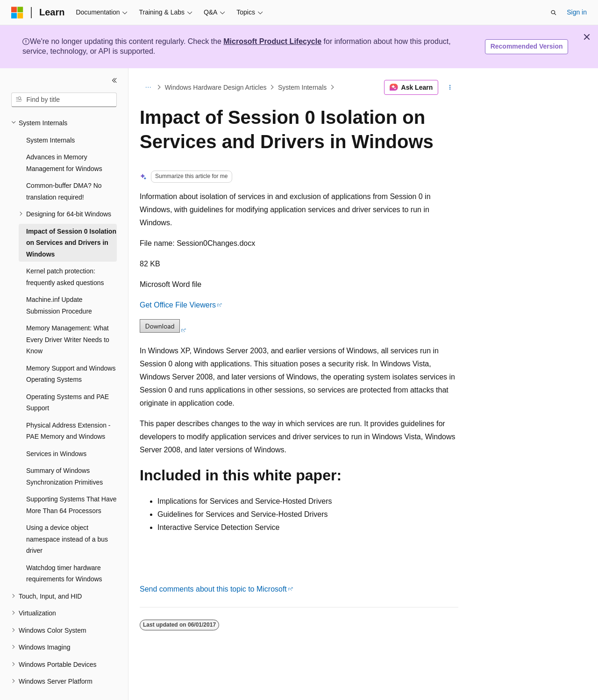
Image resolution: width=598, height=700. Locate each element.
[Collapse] (114, 80)
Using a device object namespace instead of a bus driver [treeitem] (67, 517)
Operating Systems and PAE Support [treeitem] (68, 381)
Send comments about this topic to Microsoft (213, 589)
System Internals (302, 87)
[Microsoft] (17, 13)
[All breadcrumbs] (148, 87)
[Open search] (554, 13)
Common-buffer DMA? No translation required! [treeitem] (64, 169)
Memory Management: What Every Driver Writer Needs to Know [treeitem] (68, 318)
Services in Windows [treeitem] (56, 432)
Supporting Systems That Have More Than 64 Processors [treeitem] (71, 483)
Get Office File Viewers (178, 305)
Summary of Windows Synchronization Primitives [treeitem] (64, 454)
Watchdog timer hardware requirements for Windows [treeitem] (64, 552)
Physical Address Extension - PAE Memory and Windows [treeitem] (68, 409)
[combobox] (64, 100)
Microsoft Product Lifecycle (272, 41)
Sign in (577, 12)
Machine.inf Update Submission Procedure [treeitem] (59, 283)
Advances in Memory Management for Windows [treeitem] (64, 141)
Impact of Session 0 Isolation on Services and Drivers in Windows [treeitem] (71, 221)
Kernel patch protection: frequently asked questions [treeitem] (65, 255)
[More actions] (450, 87)
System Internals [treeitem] (50, 118)
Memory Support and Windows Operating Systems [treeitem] (71, 352)
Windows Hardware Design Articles (216, 87)
